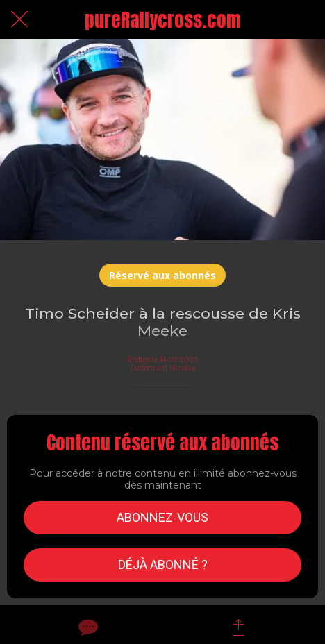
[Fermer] (19, 19)
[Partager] (238, 627)
